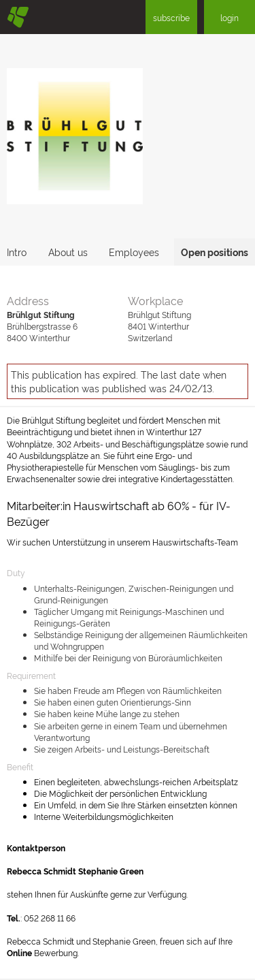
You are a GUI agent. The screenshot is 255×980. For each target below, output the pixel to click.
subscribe (171, 17)
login (230, 17)
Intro (17, 252)
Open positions (215, 252)
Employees (134, 252)
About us (68, 252)
